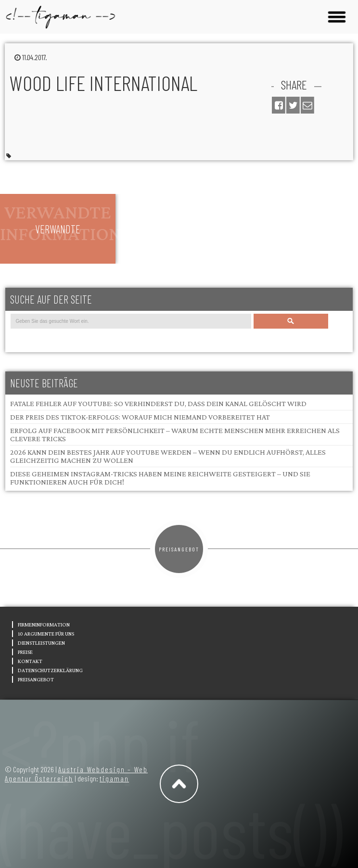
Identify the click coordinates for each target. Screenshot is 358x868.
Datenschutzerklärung (50, 670)
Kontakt (30, 661)
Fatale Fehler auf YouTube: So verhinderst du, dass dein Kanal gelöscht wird (158, 403)
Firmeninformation (44, 625)
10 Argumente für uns (46, 634)
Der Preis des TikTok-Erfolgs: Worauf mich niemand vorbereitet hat (140, 417)
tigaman (114, 778)
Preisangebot (179, 549)
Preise (25, 652)
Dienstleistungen (41, 643)
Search (291, 321)
